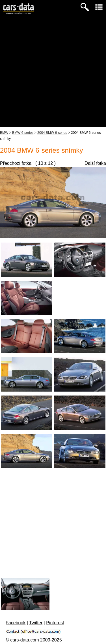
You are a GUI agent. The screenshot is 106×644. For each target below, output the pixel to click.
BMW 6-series (23, 133)
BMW (4, 133)
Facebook (16, 623)
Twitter (36, 623)
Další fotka (95, 163)
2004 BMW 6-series (52, 133)
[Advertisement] (53, 74)
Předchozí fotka (16, 163)
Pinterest (55, 623)
